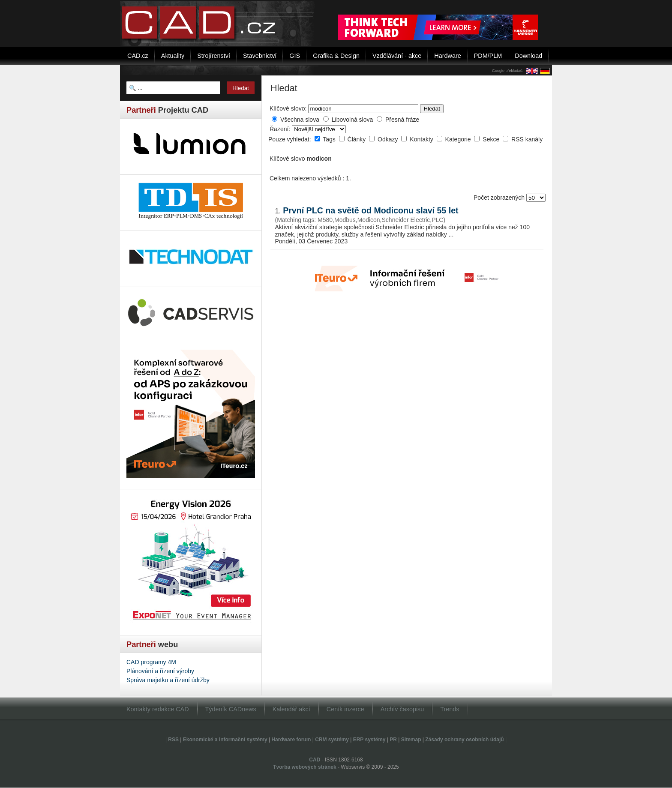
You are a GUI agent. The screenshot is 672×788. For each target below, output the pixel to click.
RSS (173, 740)
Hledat (432, 109)
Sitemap (411, 740)
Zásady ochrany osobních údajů (464, 740)
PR (393, 740)
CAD (315, 760)
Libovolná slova (352, 120)
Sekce (492, 139)
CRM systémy (332, 740)
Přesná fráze (402, 120)
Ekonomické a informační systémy (225, 740)
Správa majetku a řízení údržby (168, 680)
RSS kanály (527, 139)
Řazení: (281, 129)
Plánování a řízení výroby (160, 671)
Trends (450, 709)
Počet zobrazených (500, 198)
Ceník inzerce (345, 709)
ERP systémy (369, 740)
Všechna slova (300, 120)
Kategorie (459, 139)
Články (358, 139)
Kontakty (422, 139)
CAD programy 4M (151, 662)
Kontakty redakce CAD (158, 709)
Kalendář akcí (291, 709)
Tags (330, 139)
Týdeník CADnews (231, 709)
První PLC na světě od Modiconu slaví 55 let (370, 210)
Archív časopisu (402, 709)
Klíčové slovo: (288, 108)
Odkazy (388, 139)
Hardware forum (291, 740)
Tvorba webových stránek (304, 767)
